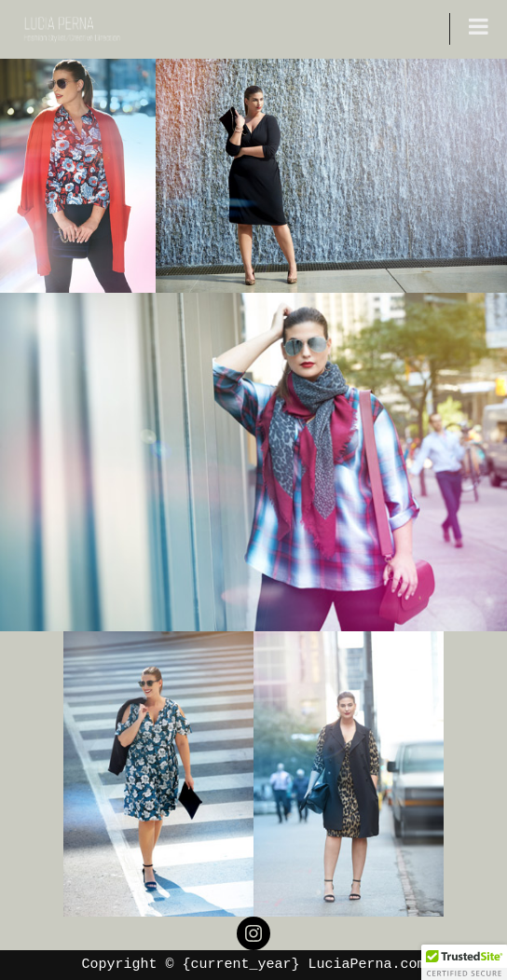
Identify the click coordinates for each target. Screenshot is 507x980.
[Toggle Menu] (479, 26)
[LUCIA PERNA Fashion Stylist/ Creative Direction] (70, 29)
